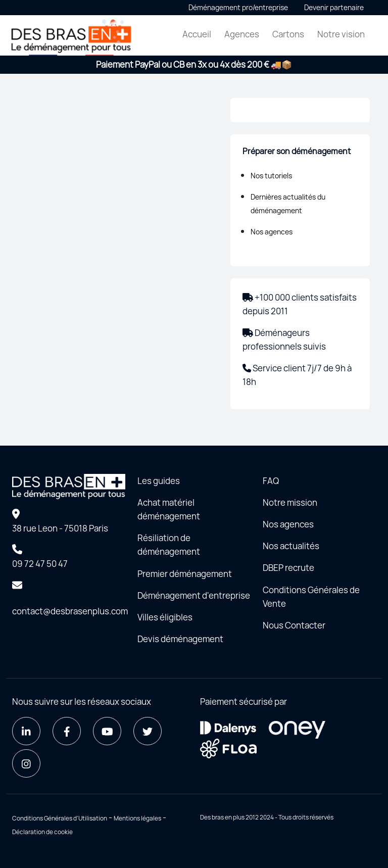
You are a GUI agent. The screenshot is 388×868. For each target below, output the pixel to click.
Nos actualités (291, 546)
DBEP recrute (288, 568)
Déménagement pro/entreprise (238, 7)
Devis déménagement (180, 639)
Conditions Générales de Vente (311, 597)
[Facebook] (67, 731)
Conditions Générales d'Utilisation (60, 818)
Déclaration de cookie (42, 832)
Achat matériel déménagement (169, 509)
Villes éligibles (165, 617)
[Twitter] (148, 731)
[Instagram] (26, 763)
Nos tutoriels (271, 176)
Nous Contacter (294, 625)
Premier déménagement (185, 574)
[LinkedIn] (26, 731)
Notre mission (290, 502)
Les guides (159, 481)
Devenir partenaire (334, 7)
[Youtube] (107, 731)
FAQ (271, 481)
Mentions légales (137, 818)
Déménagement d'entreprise (194, 595)
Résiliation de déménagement (169, 545)
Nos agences (272, 232)
